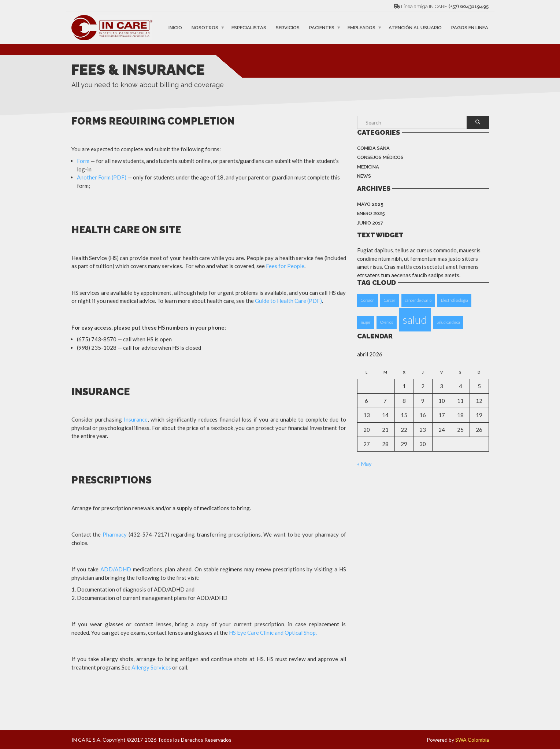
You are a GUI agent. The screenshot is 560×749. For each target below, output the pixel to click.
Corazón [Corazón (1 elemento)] (368, 300)
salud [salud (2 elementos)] (415, 320)
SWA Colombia (472, 740)
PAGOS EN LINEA (470, 28)
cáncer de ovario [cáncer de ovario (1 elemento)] (418, 300)
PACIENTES (322, 28)
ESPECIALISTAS (249, 28)
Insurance (136, 419)
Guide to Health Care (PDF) (288, 301)
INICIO (175, 28)
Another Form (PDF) (102, 177)
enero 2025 (371, 213)
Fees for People (285, 266)
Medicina (368, 167)
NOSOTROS (205, 28)
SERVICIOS (288, 28)
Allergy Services (151, 667)
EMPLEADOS (361, 28)
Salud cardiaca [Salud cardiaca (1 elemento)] (448, 322)
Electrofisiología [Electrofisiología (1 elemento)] (454, 300)
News (364, 176)
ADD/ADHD (116, 569)
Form (83, 161)
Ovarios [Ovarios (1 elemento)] (387, 322)
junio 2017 (370, 223)
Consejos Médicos (380, 157)
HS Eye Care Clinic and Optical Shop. (273, 633)
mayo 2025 (370, 204)
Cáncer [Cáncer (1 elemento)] (390, 300)
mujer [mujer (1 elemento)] (366, 322)
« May (364, 464)
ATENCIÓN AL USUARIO (415, 28)
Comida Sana (373, 148)
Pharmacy (116, 534)
